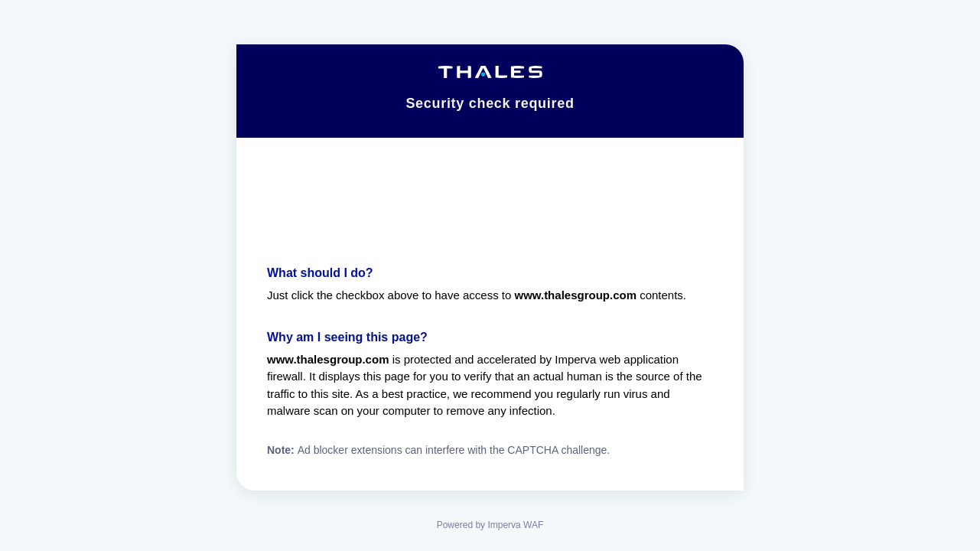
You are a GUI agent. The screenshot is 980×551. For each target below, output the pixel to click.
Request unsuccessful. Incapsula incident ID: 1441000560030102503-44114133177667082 (490, 275)
